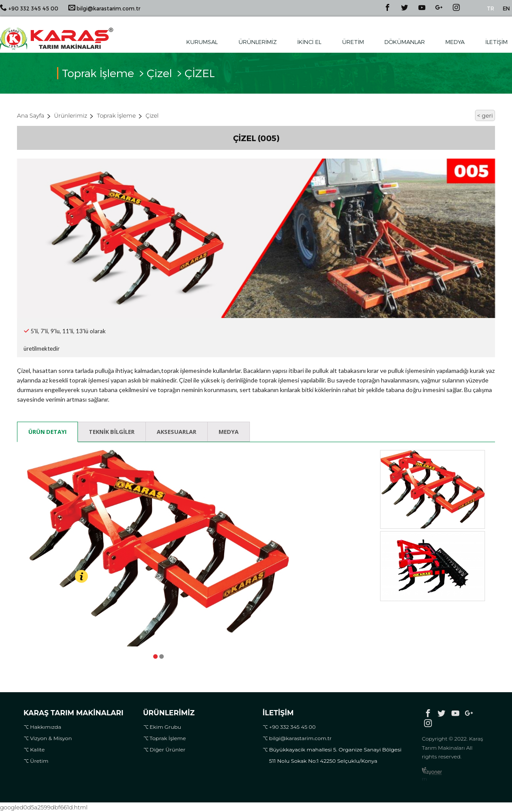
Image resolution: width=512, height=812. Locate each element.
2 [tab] (161, 655)
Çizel (159, 75)
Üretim (353, 42)
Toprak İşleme (116, 115)
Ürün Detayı (47, 432)
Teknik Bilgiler (112, 432)
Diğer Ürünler (168, 749)
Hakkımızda (46, 727)
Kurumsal (202, 42)
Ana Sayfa (31, 115)
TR (490, 8)
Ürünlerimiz (258, 42)
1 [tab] (155, 655)
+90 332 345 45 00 (29, 8)
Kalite (37, 749)
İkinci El (309, 42)
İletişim (497, 42)
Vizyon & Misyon (51, 738)
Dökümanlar (405, 42)
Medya (455, 42)
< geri (485, 115)
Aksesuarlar (177, 432)
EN (506, 8)
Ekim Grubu (166, 727)
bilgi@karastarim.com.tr (104, 8)
